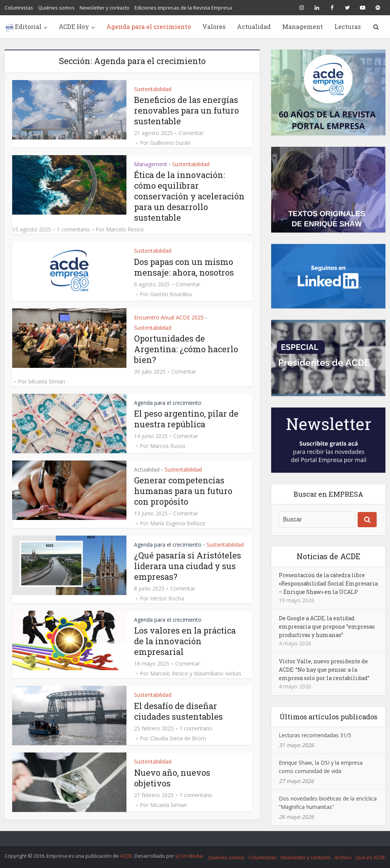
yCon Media (189, 856)
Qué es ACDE (370, 857)
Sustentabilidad (153, 89)
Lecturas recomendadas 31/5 (315, 735)
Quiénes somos (56, 8)
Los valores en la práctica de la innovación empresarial (185, 641)
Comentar (191, 133)
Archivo (343, 857)
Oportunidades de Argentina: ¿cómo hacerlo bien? (186, 349)
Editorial (28, 26)
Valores (214, 26)
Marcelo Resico (125, 229)
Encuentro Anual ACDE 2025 (169, 317)
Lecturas (348, 26)
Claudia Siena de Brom (178, 738)
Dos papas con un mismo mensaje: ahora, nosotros (184, 267)
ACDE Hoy (74, 26)
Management (303, 26)
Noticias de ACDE (328, 556)
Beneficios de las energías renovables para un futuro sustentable (186, 110)
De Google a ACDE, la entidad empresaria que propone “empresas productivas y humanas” (327, 627)
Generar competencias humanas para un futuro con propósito (183, 491)
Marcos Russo (168, 446)
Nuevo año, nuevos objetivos (172, 778)
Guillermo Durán (170, 143)
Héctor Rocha (167, 598)
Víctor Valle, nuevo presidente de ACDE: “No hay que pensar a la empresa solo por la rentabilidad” (324, 670)
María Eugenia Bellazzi (178, 523)
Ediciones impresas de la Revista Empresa (183, 8)
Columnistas (19, 8)
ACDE (126, 856)
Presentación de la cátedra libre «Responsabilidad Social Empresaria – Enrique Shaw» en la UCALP (328, 583)
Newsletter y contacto (105, 8)
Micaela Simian (47, 382)
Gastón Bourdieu (171, 294)
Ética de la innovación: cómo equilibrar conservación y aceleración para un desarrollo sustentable (189, 196)
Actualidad (254, 26)
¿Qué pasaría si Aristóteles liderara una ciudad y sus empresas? (188, 566)
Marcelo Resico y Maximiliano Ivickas (196, 674)
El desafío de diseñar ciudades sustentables (178, 711)
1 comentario (73, 229)
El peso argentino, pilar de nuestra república (186, 419)
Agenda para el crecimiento (149, 26)
